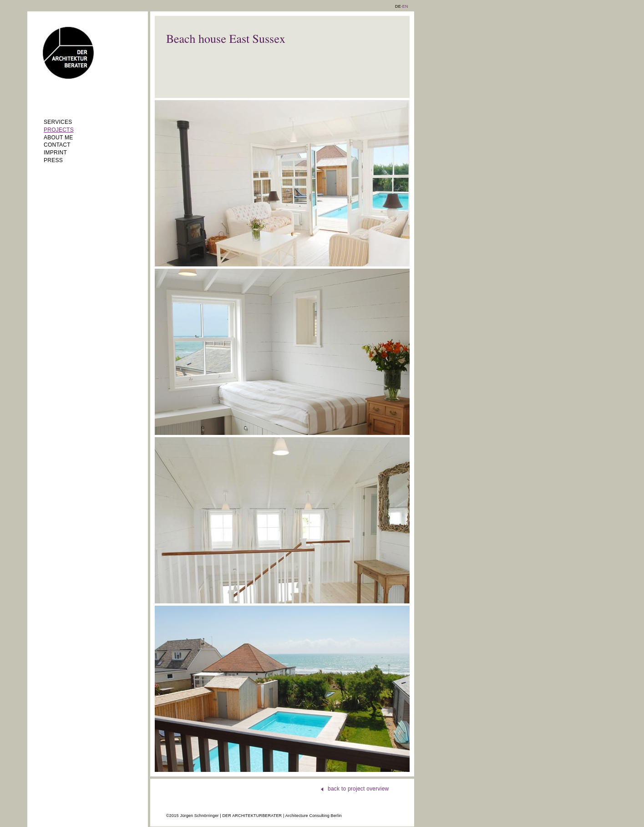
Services (58, 122)
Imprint (55, 153)
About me (58, 138)
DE (398, 6)
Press (53, 160)
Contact (57, 145)
